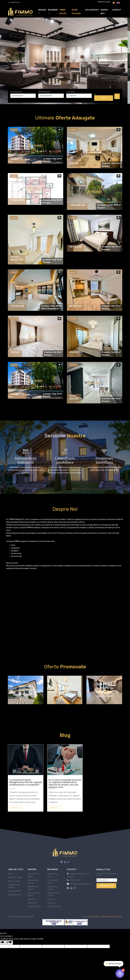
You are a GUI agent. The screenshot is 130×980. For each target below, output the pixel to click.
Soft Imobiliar (95, 917)
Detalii (15, 808)
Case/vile (31, 899)
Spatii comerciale (34, 906)
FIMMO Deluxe (63, 12)
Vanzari (42, 10)
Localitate (70, 92)
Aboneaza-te (106, 886)
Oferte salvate (104, 2)
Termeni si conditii (15, 877)
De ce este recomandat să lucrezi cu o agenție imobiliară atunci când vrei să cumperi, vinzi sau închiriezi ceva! (65, 784)
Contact (116, 10)
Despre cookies (14, 881)
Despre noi (104, 12)
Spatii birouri (32, 903)
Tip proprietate (44, 92)
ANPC (10, 874)
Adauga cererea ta (15, 895)
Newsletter (103, 870)
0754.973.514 (15, 2)
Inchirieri (53, 10)
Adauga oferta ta (14, 891)
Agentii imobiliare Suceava (112, 917)
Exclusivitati (92, 10)
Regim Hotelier (76, 12)
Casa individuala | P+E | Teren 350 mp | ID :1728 (26, 690)
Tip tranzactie (16, 92)
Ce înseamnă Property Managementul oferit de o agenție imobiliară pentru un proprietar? (26, 782)
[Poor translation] (9, 942)
